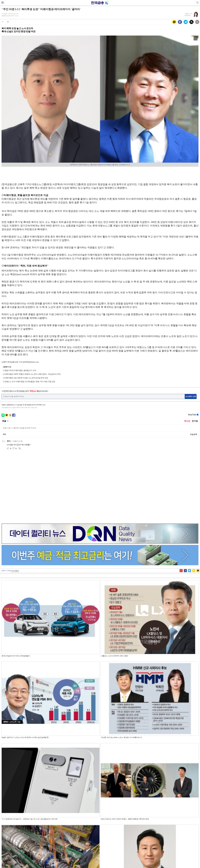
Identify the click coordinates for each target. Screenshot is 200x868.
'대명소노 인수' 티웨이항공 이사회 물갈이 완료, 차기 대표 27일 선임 (30, 382)
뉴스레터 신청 (191, 396)
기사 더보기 (15, 505)
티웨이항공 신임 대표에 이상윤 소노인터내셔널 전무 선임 (26, 378)
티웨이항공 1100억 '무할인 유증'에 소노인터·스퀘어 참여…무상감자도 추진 (32, 374)
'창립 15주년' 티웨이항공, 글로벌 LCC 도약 (20, 370)
